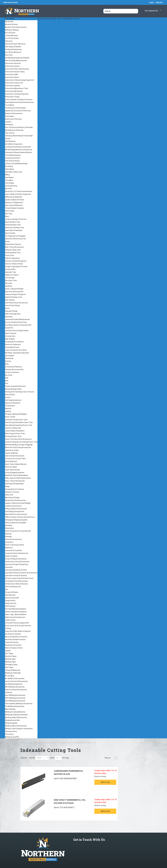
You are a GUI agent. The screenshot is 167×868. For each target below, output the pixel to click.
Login (152, 2)
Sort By (32, 758)
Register (159, 2)
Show (52, 758)
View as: (108, 758)
